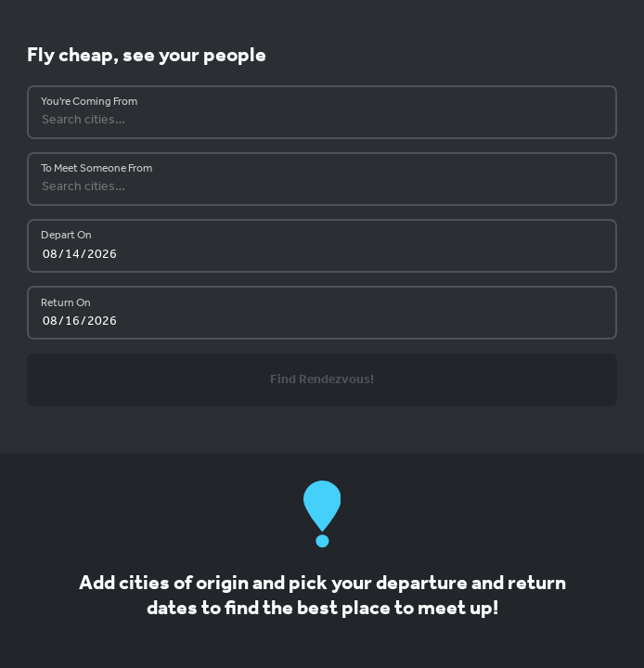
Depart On (66, 236)
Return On (66, 303)
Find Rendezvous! (322, 380)
